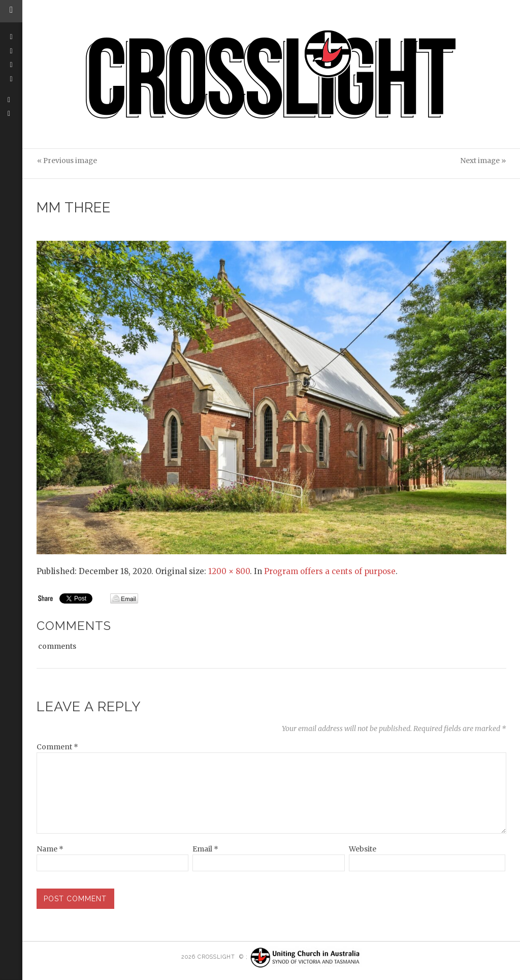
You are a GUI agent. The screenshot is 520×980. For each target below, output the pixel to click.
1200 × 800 (229, 571)
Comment (57, 747)
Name (50, 849)
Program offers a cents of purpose (330, 571)
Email (205, 849)
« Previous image (67, 161)
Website (363, 849)
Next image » (483, 161)
